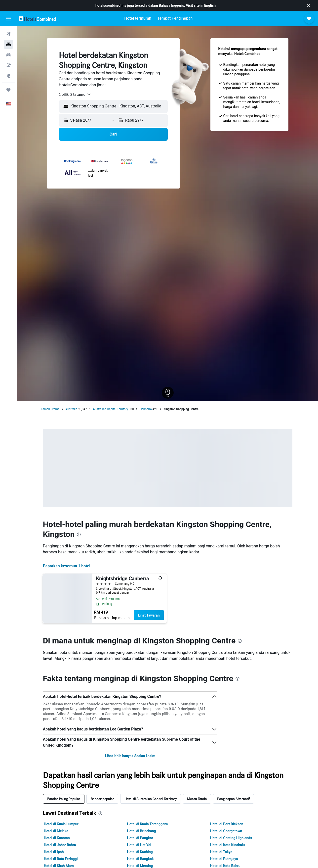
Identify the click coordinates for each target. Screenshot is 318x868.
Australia (71, 409)
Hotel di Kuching (140, 852)
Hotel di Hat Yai (139, 845)
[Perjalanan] (8, 90)
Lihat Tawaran (149, 615)
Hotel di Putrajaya (224, 859)
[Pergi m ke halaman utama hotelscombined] (37, 19)
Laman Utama (50, 409)
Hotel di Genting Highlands (231, 838)
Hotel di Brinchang (141, 831)
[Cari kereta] (8, 55)
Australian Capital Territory (110, 409)
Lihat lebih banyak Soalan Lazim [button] (130, 756)
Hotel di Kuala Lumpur (61, 824)
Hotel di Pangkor (140, 838)
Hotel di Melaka (56, 831)
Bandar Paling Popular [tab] (64, 799)
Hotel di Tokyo (221, 852)
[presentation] (79, 534)
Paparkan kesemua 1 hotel (67, 566)
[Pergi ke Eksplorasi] (8, 76)
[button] (309, 5)
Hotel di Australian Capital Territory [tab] (151, 799)
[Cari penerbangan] (8, 34)
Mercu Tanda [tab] (197, 799)
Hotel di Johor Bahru (60, 845)
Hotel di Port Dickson (227, 824)
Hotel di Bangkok (140, 859)
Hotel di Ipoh (54, 852)
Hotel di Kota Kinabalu (228, 845)
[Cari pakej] (8, 65)
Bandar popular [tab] (102, 799)
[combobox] (75, 95)
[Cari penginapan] (8, 44)
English (210, 5)
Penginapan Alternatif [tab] (233, 799)
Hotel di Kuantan (57, 838)
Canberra (146, 409)
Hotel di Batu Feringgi (61, 859)
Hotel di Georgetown (226, 831)
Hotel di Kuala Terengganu (148, 824)
